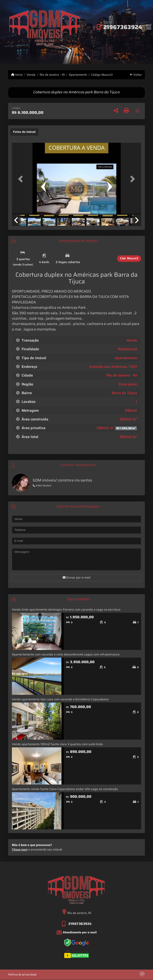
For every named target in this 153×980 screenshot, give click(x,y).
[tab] (24, 132)
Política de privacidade (22, 974)
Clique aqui (20, 850)
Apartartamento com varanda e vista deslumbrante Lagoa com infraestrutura (66, 654)
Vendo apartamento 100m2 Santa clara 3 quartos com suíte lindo (57, 744)
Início (17, 75)
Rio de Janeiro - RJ (52, 75)
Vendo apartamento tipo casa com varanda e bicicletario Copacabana (60, 699)
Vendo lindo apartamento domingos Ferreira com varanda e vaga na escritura (66, 610)
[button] (22, 179)
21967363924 (123, 27)
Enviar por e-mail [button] (76, 578)
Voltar (136, 75)
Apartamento (78, 75)
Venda (31, 75)
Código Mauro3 (102, 75)
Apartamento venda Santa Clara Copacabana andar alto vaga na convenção (65, 789)
